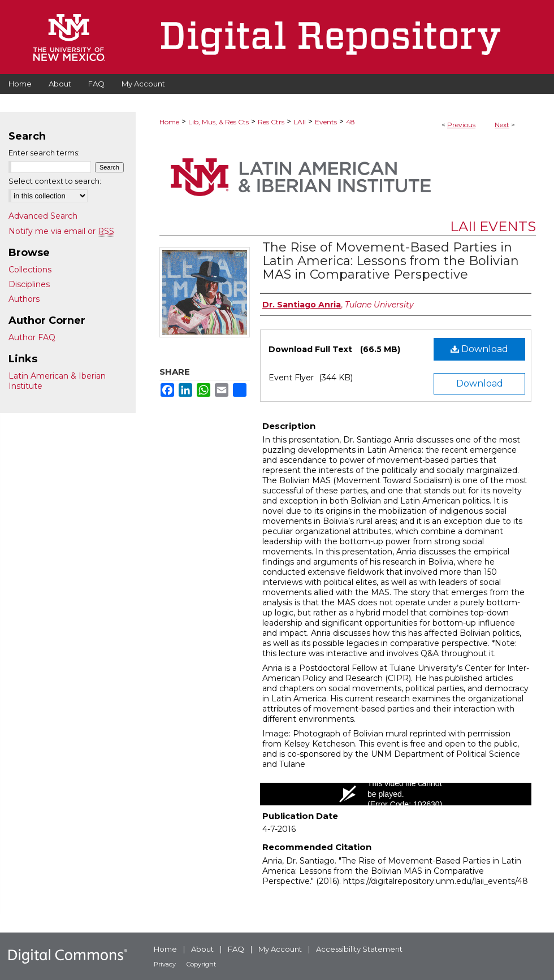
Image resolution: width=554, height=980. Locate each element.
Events (326, 122)
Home (169, 122)
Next (502, 125)
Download (479, 349)
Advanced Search (43, 216)
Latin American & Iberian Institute (57, 381)
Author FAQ (32, 337)
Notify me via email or (61, 231)
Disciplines (29, 284)
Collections (30, 270)
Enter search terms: (44, 153)
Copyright (201, 964)
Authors (24, 299)
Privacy (165, 964)
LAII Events (493, 226)
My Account (280, 949)
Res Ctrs (271, 122)
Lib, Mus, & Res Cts (218, 122)
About (202, 949)
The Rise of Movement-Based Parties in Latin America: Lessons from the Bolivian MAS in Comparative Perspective (391, 261)
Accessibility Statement (359, 949)
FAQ (236, 949)
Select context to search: (55, 181)
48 (350, 122)
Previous (461, 125)
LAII (300, 122)
